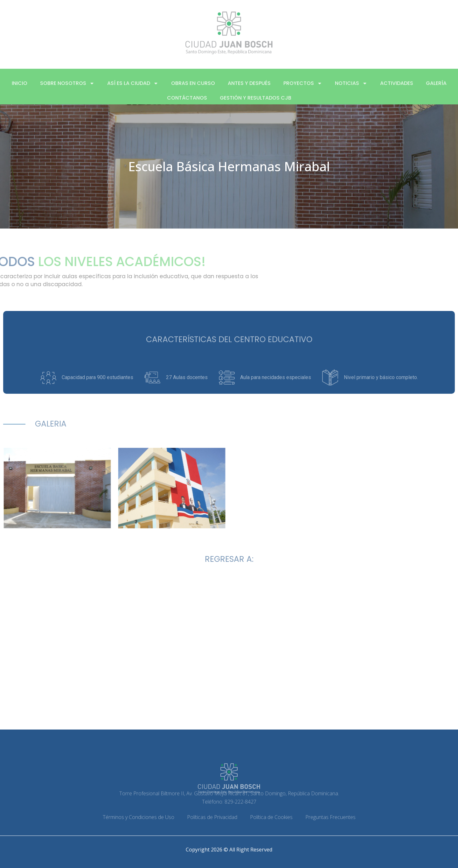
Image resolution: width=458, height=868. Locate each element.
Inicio (20, 90)
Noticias (351, 90)
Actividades (397, 90)
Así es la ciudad (133, 90)
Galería (436, 90)
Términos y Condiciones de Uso (139, 817)
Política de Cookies (271, 817)
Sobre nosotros (67, 90)
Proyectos (303, 90)
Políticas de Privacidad (212, 817)
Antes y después (249, 90)
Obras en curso (193, 90)
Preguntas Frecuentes (330, 817)
